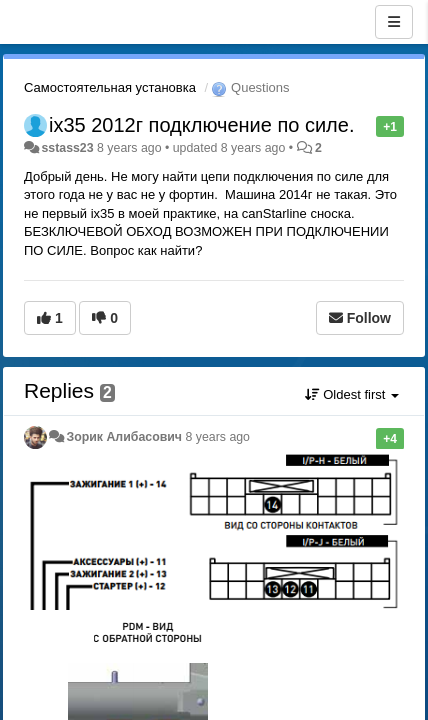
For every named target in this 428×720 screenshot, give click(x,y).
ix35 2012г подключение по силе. (201, 125)
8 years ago (217, 437)
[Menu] (394, 22)
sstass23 (67, 148)
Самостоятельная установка (110, 87)
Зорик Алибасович (124, 437)
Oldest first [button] (352, 394)
